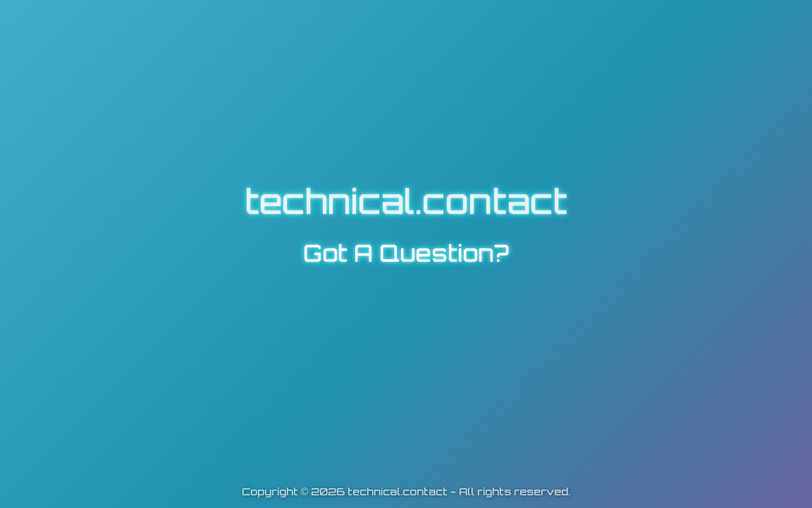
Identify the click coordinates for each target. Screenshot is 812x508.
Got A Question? (406, 253)
